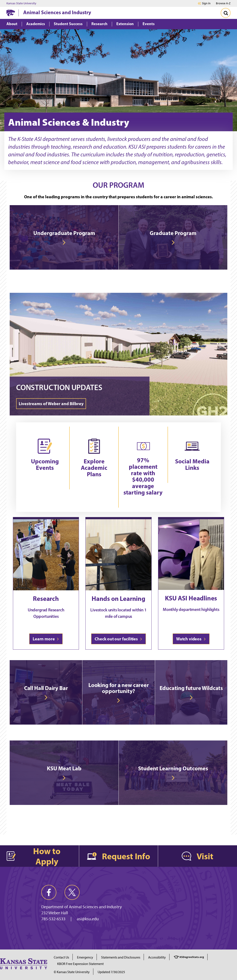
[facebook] (49, 892)
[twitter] (72, 892)
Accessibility (157, 957)
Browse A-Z (223, 3)
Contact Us (61, 957)
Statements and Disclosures (121, 957)
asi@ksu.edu (88, 919)
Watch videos (191, 639)
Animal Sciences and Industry (57, 12)
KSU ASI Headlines (191, 598)
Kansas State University (21, 3)
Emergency (85, 957)
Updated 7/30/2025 (111, 972)
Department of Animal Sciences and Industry (82, 907)
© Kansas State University (72, 972)
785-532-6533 (53, 919)
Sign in (206, 3)
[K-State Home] (11, 13)
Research (46, 598)
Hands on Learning (118, 598)
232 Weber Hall (55, 913)
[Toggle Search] (226, 13)
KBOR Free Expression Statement (80, 964)
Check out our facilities (118, 639)
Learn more (46, 639)
